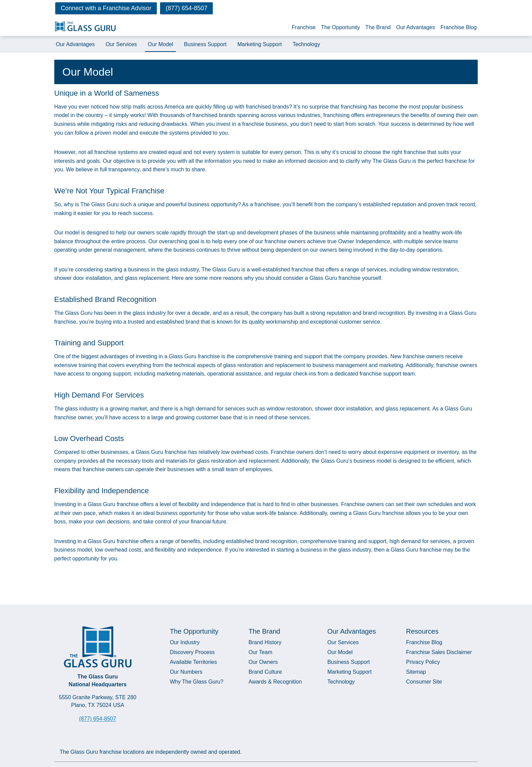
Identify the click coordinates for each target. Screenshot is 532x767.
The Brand (378, 27)
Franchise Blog (459, 27)
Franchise (304, 27)
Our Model (161, 44)
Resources (422, 631)
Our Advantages (416, 27)
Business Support (205, 44)
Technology (307, 44)
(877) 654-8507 (98, 718)
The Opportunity (340, 27)
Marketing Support (260, 44)
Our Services (121, 44)
